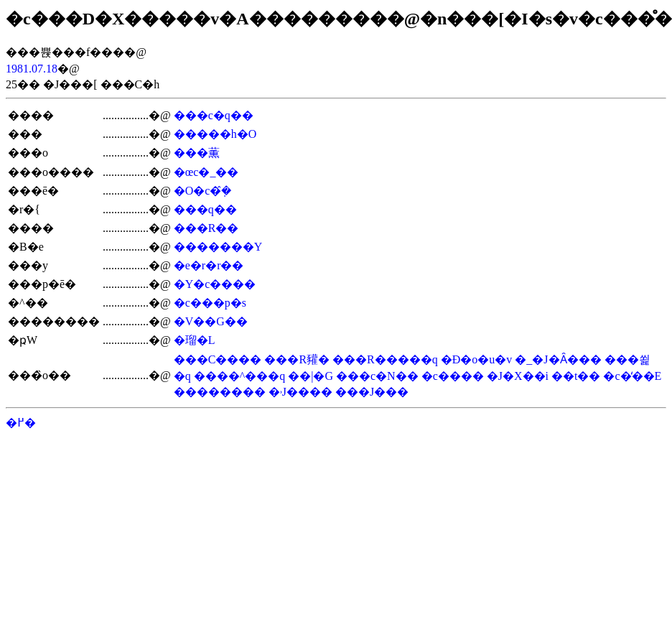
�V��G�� (211, 321)
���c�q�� (214, 115)
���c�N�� (377, 376)
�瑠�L (195, 340)
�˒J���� (300, 392)
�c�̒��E (632, 376)
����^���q (240, 376)
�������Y (218, 247)
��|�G (311, 376)
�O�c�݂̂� (203, 191)
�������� (220, 392)
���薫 (197, 153)
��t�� (576, 376)
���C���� (218, 359)
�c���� (453, 376)
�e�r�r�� (209, 265)
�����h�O (215, 134)
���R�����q (385, 359)
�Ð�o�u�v (477, 359)
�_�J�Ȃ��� (558, 359)
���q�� (205, 209)
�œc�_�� (206, 172)
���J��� (372, 392)
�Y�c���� (215, 284)
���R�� (206, 228)
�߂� (21, 423)
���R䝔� (297, 359)
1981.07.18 (32, 69)
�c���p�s (210, 303)
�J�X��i (518, 376)
